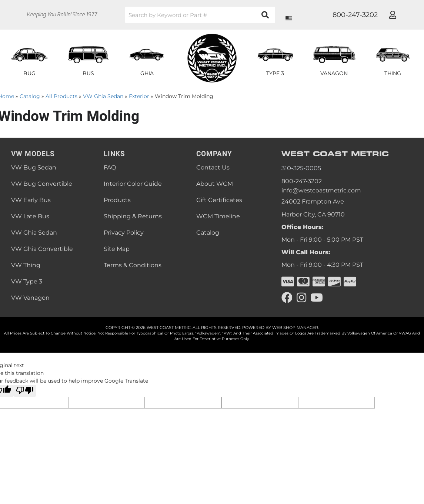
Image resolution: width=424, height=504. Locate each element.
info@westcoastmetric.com (322, 190)
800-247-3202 (302, 181)
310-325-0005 (301, 168)
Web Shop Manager (295, 327)
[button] (201, 15)
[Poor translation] (25, 391)
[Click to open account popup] (393, 15)
